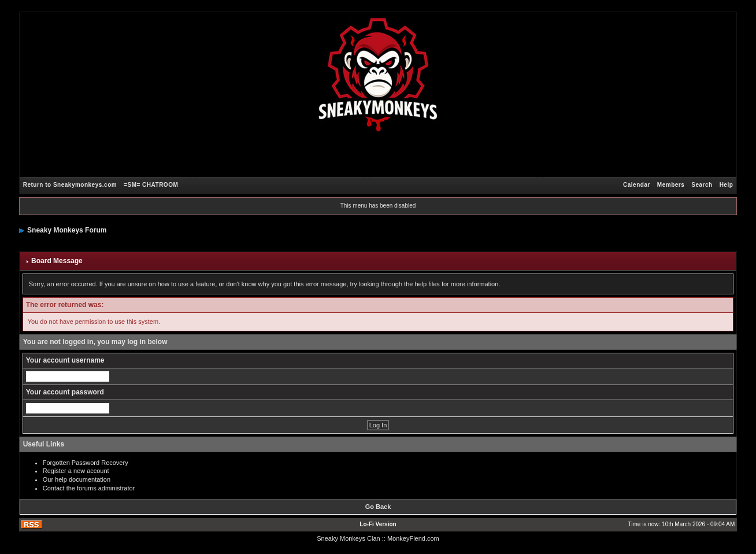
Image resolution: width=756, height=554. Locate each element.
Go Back (378, 507)
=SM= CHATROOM (151, 185)
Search (702, 185)
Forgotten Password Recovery (86, 463)
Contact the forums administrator (89, 488)
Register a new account (76, 471)
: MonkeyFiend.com (412, 538)
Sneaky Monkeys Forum (67, 230)
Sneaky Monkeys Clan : (350, 538)
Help (727, 185)
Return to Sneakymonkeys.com (70, 185)
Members (671, 185)
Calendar (637, 185)
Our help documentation (77, 479)
